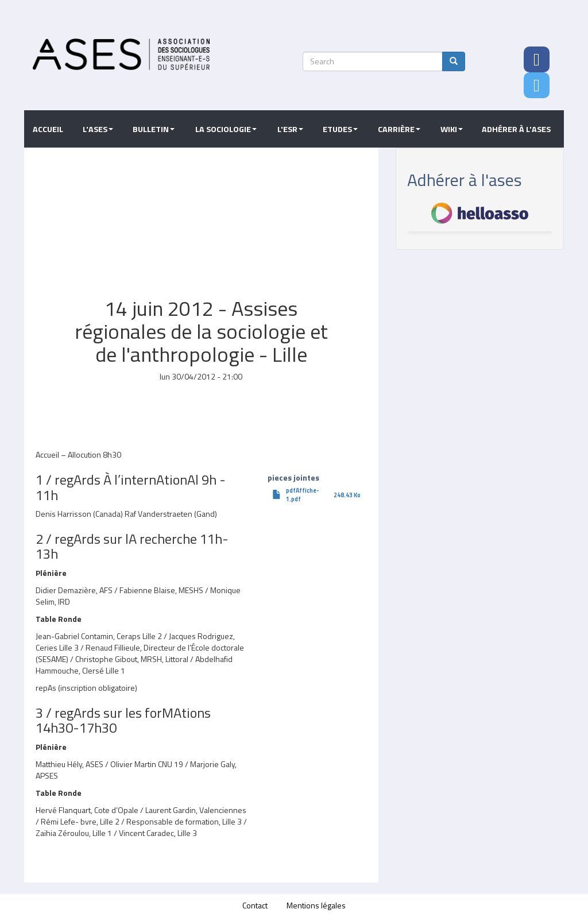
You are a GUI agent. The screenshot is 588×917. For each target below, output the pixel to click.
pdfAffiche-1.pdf (303, 495)
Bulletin (154, 129)
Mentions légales (316, 905)
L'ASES (98, 129)
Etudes (340, 129)
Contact (255, 905)
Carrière (399, 129)
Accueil (48, 129)
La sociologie (226, 129)
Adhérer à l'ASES (516, 129)
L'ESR (290, 129)
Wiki (452, 129)
